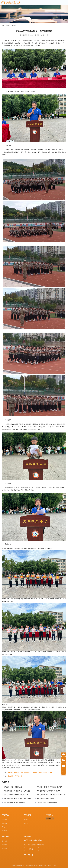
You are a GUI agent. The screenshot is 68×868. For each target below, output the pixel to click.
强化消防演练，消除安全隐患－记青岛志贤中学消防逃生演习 (18, 791)
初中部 (26, 819)
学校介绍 (5, 819)
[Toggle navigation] (66, 3)
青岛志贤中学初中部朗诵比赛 (13, 787)
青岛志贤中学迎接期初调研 (45, 799)
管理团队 (5, 823)
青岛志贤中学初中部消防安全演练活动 (16, 795)
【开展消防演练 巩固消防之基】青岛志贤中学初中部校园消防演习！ (18, 799)
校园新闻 (25, 35)
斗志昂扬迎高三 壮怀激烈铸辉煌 (47, 803)
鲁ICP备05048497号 (39, 865)
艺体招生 (5, 849)
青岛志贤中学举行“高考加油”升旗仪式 (49, 791)
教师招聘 (5, 831)
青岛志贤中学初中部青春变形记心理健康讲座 (51, 795)
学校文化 (5, 827)
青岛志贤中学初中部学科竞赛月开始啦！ (50, 787)
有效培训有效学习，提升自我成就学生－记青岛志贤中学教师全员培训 (30, 773)
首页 (3, 25)
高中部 (26, 823)
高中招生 (5, 845)
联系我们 (31, 849)
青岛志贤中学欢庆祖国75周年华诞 (14, 803)
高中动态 (30, 35)
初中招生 (5, 841)
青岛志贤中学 (53, 865)
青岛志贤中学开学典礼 (15, 776)
